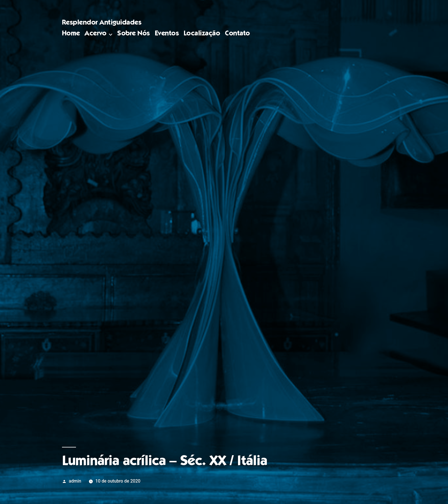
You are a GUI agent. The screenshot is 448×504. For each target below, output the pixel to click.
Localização (202, 34)
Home (71, 34)
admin (75, 481)
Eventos (167, 34)
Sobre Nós (134, 34)
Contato (237, 34)
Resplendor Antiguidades (102, 23)
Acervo (95, 34)
